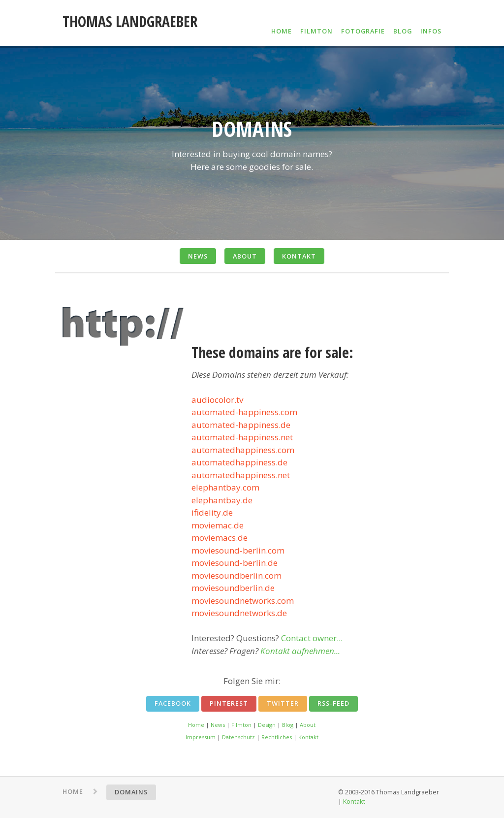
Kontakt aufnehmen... (300, 651)
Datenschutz (238, 737)
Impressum (201, 737)
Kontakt (308, 737)
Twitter (283, 703)
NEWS (198, 256)
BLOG (403, 31)
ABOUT (245, 256)
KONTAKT (299, 256)
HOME (282, 31)
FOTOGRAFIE (363, 31)
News (218, 725)
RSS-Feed (333, 703)
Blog (288, 725)
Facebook (173, 703)
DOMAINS (131, 792)
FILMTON (316, 31)
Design (267, 725)
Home (196, 725)
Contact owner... (312, 638)
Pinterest (229, 703)
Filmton (241, 725)
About (308, 725)
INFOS (431, 31)
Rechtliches (277, 737)
